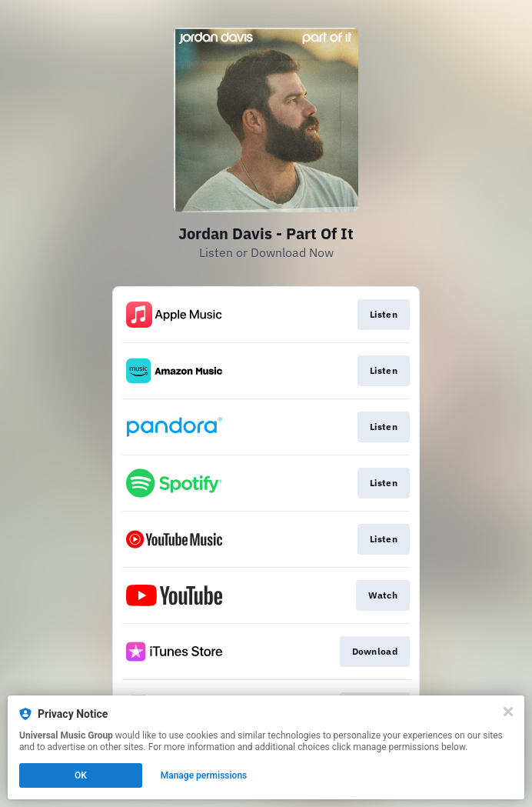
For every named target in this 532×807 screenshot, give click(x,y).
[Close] (508, 712)
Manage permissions (204, 775)
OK (81, 775)
